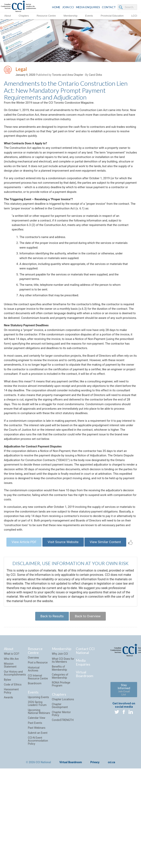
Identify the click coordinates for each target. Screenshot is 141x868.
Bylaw (7, 738)
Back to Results (51, 674)
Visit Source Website (67, 594)
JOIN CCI (68, 7)
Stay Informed (124, 748)
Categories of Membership (60, 735)
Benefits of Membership (60, 727)
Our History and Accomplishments (15, 732)
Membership (71, 15)
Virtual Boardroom (85, 733)
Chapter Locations (63, 758)
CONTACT (109, 7)
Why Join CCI (60, 713)
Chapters (24, 15)
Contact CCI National (85, 710)
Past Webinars (37, 787)
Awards (8, 756)
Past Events (35, 782)
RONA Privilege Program (61, 743)
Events (89, 15)
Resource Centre (46, 15)
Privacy (95, 821)
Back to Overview (89, 674)
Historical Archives (34, 728)
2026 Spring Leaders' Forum (37, 762)
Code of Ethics (13, 743)
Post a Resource (38, 722)
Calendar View (36, 777)
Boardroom (35, 742)
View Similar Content (112, 594)
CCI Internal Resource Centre (38, 736)
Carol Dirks (95, 75)
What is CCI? (12, 713)
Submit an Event (38, 792)
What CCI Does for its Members (63, 719)
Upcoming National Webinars (39, 770)
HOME (56, 7)
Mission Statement (10, 724)
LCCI (134, 15)
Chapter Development (60, 764)
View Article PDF (26, 594)
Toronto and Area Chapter (67, 75)
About (8, 15)
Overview (33, 716)
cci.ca (112, 821)
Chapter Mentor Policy (61, 772)
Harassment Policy (11, 750)
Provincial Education (112, 15)
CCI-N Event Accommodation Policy (38, 800)
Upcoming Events (38, 756)
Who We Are (11, 718)
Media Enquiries (88, 7)
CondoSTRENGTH (63, 779)
